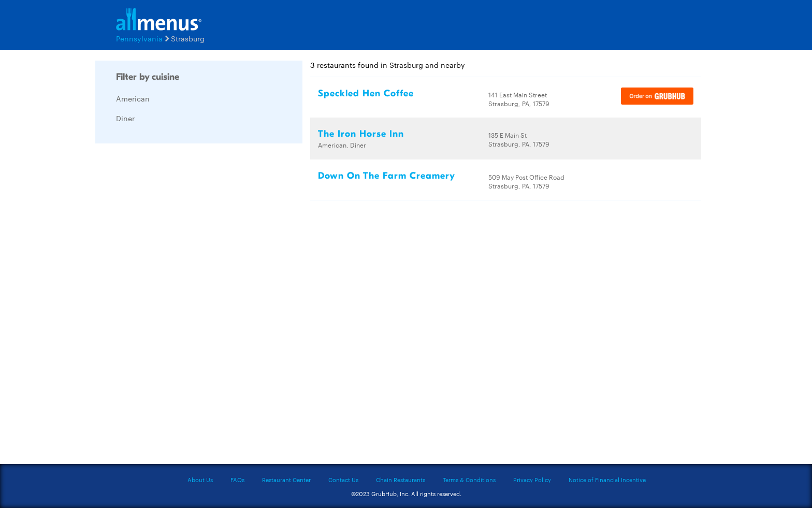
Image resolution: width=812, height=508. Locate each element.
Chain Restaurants (401, 480)
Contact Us (343, 480)
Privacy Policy (532, 480)
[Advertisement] (173, 307)
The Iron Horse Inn (361, 134)
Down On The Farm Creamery (387, 176)
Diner (125, 118)
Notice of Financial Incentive (607, 480)
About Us (200, 480)
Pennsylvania (139, 38)
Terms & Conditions (469, 480)
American (133, 98)
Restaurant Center (286, 480)
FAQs (237, 480)
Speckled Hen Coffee (366, 93)
